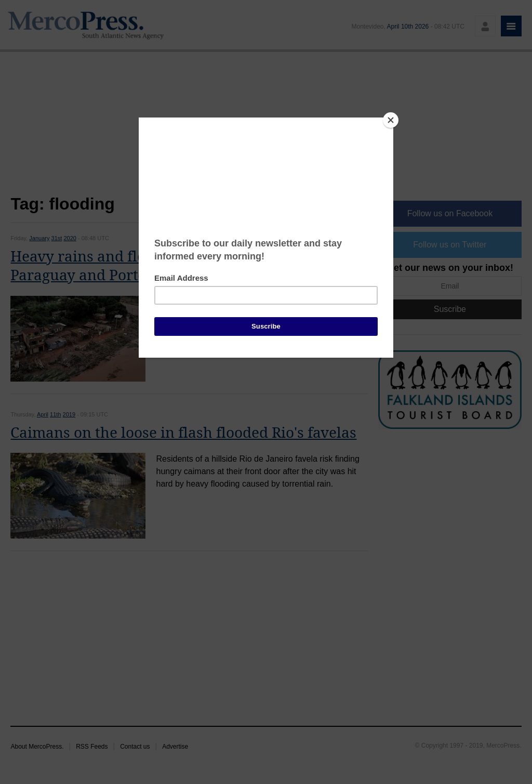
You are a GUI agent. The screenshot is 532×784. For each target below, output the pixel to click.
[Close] (391, 120)
